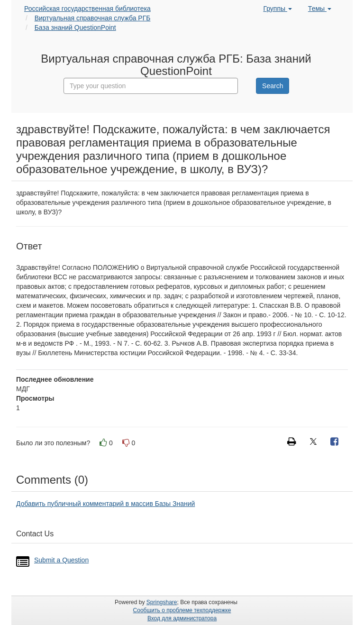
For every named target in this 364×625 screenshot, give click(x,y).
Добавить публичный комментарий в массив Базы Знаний (105, 504)
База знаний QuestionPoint (75, 28)
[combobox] (151, 86)
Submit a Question (61, 560)
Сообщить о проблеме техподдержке (182, 610)
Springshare (162, 602)
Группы (278, 9)
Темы (320, 9)
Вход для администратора (182, 618)
